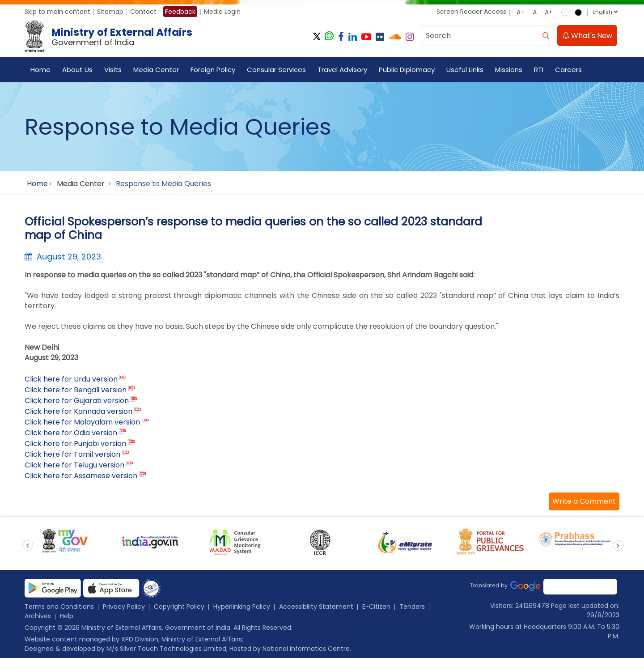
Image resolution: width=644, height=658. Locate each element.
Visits (113, 70)
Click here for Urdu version (71, 379)
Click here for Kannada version (78, 411)
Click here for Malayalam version (82, 422)
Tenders (412, 607)
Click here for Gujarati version (77, 401)
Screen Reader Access (471, 12)
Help (67, 616)
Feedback (180, 12)
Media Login (222, 12)
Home (40, 70)
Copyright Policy (179, 607)
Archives (38, 616)
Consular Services (276, 70)
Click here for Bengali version (76, 390)
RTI (539, 70)
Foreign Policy (213, 70)
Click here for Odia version (71, 433)
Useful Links (465, 70)
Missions (509, 70)
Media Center (156, 70)
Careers (568, 70)
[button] (584, 501)
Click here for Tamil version (72, 454)
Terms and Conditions (59, 607)
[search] (546, 36)
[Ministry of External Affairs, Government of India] (110, 37)
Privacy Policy (124, 607)
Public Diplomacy (407, 70)
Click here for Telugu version (74, 465)
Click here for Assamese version (81, 476)
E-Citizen (376, 607)
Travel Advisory (342, 70)
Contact (143, 12)
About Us (77, 70)
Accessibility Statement (316, 607)
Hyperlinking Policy (242, 607)
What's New (587, 36)
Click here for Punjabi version (75, 444)
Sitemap (110, 12)
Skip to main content (57, 12)
